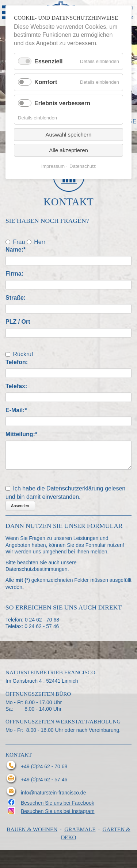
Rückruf (23, 354)
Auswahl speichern (69, 135)
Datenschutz (83, 166)
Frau (19, 242)
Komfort (46, 82)
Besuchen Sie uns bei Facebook (58, 803)
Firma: (14, 274)
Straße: (16, 298)
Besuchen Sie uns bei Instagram (58, 811)
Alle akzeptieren (68, 150)
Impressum (53, 166)
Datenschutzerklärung (75, 488)
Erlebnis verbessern (62, 103)
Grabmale (80, 829)
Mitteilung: (21, 434)
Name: (19, 249)
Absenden (20, 506)
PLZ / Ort (18, 322)
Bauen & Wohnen (32, 829)
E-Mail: (19, 410)
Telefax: (16, 386)
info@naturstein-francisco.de (53, 793)
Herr (40, 242)
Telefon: (17, 362)
